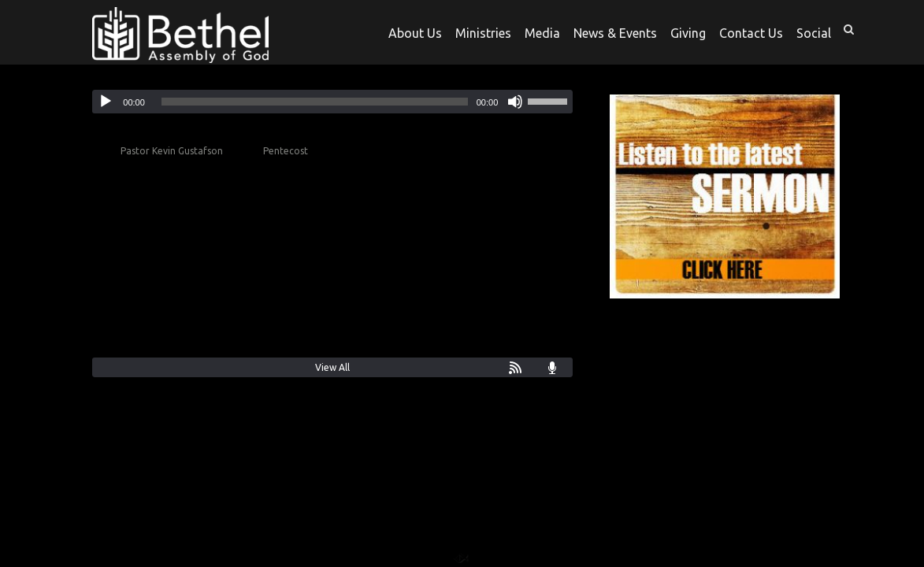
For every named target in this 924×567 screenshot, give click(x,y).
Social (814, 33)
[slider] (315, 102)
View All (332, 367)
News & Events (615, 33)
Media (542, 33)
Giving (688, 33)
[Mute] (515, 102)
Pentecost (286, 151)
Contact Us (751, 33)
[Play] (106, 102)
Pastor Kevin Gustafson (172, 151)
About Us (415, 33)
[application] (332, 102)
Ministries (483, 33)
